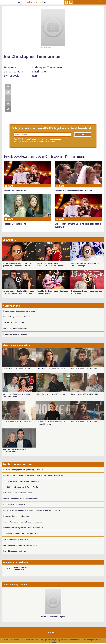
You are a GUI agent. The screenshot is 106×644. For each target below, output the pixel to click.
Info (37, 640)
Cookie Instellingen (87, 640)
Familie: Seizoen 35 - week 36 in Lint (85, 369)
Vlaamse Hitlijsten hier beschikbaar (17, 317)
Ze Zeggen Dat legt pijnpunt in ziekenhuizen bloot (22, 534)
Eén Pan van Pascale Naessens (15, 329)
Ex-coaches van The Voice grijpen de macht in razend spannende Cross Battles (33, 475)
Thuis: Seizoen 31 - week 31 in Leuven (17, 422)
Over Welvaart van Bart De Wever (16, 334)
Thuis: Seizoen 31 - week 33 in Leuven (51, 369)
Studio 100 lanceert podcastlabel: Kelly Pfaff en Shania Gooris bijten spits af (32, 510)
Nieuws (9, 186)
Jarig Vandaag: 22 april (15, 585)
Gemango (52, 642)
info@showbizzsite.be (70, 640)
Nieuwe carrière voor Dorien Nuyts (16, 516)
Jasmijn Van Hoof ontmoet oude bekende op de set (23, 522)
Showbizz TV (10, 240)
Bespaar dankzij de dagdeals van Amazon (19, 311)
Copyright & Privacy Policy (50, 640)
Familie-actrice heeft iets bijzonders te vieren (20, 499)
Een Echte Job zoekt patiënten (15, 551)
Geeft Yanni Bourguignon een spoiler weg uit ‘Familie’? (24, 470)
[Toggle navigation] (101, 2)
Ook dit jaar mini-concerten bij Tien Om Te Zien (21, 487)
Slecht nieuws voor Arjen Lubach (16, 539)
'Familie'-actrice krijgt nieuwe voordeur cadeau (21, 481)
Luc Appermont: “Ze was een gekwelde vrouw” (21, 545)
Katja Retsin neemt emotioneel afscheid (18, 493)
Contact (52, 633)
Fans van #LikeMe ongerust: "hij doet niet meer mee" (23, 528)
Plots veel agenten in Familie (14, 504)
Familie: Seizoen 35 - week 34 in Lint (85, 422)
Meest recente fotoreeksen (17, 345)
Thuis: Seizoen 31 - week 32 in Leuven (51, 394)
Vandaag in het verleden (15, 562)
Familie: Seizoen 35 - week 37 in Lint (16, 369)
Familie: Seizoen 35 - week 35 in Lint (85, 394)
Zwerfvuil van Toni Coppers (14, 323)
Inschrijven (83, 135)
